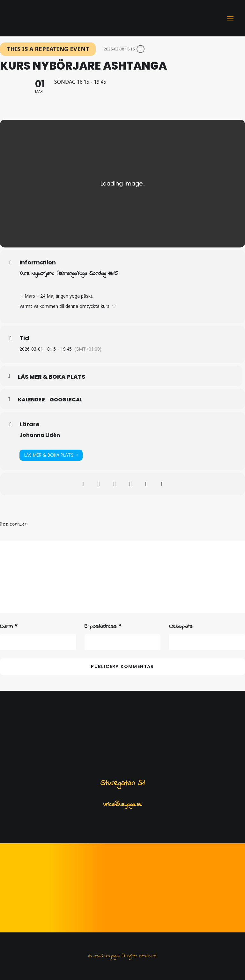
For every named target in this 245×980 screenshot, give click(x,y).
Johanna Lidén (40, 435)
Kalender (31, 400)
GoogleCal (66, 400)
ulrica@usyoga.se (123, 805)
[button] (230, 18)
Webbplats (181, 627)
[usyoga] (21, 18)
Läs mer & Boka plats (51, 455)
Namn (9, 627)
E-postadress (103, 627)
